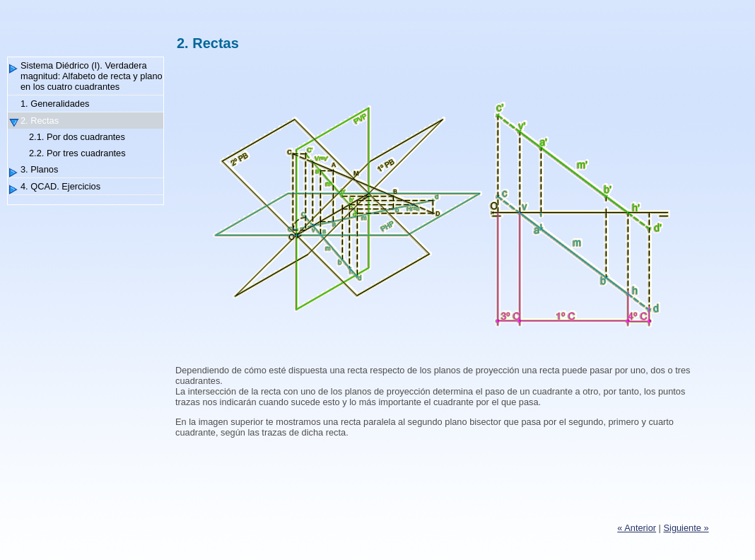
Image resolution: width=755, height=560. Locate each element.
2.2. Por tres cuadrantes (77, 153)
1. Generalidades (55, 104)
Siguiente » (686, 528)
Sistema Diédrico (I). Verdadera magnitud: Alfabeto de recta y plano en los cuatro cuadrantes (92, 76)
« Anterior (637, 528)
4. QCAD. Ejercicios (60, 186)
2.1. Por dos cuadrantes (77, 137)
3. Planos (39, 169)
